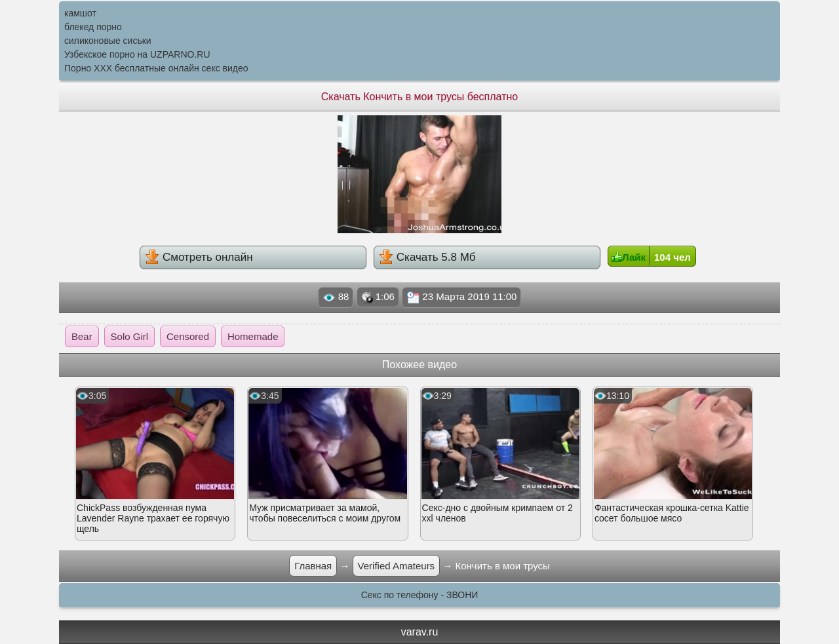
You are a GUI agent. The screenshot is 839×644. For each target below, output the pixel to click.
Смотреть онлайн (199, 257)
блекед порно (93, 27)
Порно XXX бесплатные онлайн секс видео (156, 68)
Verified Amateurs (397, 566)
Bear (82, 336)
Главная (313, 566)
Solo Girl (130, 336)
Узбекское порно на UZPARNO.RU (137, 54)
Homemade (253, 336)
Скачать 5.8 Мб (427, 257)
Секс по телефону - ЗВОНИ (420, 595)
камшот (80, 13)
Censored (188, 336)
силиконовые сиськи (108, 41)
